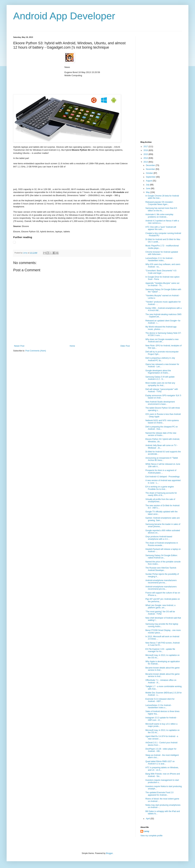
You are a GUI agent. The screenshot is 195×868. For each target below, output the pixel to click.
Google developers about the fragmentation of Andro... (158, 372)
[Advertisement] (38, 73)
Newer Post (19, 346)
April (148, 819)
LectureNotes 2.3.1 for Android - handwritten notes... (159, 259)
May (148, 192)
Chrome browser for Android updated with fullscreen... (162, 253)
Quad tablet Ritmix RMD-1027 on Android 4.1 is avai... (160, 763)
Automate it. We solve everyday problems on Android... (159, 216)
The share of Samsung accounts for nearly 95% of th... (161, 494)
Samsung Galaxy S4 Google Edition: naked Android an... (162, 557)
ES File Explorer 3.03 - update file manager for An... (160, 650)
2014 (146, 158)
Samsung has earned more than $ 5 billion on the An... (161, 209)
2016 (146, 150)
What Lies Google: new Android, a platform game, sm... (160, 606)
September (151, 177)
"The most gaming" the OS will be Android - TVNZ (160, 613)
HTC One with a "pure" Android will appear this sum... (161, 228)
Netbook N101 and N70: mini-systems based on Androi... (162, 422)
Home (72, 346)
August (149, 181)
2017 (146, 147)
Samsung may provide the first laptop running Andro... (162, 625)
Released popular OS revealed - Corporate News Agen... (160, 203)
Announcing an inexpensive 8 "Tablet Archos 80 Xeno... (162, 459)
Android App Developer (64, 16)
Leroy (146, 831)
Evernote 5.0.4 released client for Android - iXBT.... (160, 700)
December (151, 165)
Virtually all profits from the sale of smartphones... (160, 500)
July (148, 185)
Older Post (125, 346)
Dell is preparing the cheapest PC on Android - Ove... (162, 428)
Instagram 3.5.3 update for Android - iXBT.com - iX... (161, 719)
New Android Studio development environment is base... (160, 403)
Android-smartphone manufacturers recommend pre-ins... (161, 582)
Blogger (109, 853)
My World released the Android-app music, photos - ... (161, 328)
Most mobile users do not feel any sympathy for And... (160, 384)
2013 (146, 162)
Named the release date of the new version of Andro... (161, 434)
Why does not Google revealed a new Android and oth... (162, 340)
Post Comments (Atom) (36, 351)
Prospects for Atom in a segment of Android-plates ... (161, 472)
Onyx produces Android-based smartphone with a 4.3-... (159, 538)
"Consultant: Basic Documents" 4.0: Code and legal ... (161, 272)
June (148, 189)
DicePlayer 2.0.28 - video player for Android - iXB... (161, 750)
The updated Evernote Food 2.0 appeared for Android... (159, 794)
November (151, 169)
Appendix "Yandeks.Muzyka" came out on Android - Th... (162, 284)
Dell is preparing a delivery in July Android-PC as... (160, 359)
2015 (146, 154)
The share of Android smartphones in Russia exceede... (162, 544)
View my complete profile (151, 836)
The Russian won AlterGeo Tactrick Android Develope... (161, 569)
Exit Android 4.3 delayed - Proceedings (163, 477)
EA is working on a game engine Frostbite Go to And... (160, 488)
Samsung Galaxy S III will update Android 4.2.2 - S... (160, 378)
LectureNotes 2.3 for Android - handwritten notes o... (159, 706)
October (150, 173)
